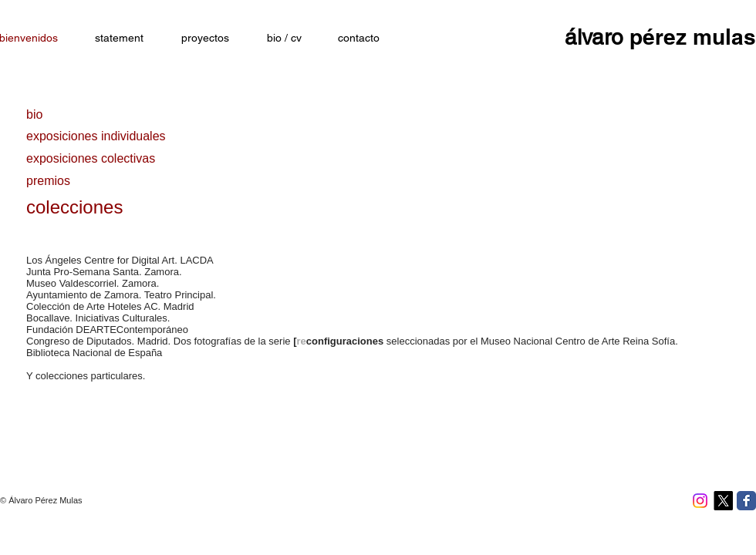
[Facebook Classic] (746, 501)
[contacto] (359, 39)
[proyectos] (205, 39)
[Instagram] (700, 501)
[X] (723, 501)
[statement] (119, 39)
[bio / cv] (284, 39)
